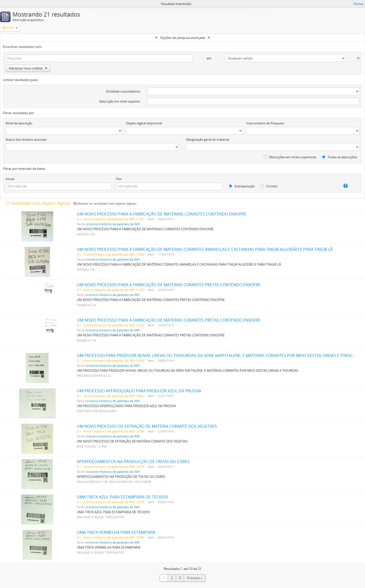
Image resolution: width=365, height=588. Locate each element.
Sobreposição (242, 186)
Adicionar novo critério (28, 68)
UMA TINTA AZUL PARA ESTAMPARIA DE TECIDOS (123, 497)
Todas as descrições (340, 157)
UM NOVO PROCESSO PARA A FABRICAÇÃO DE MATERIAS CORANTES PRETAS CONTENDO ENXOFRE (169, 285)
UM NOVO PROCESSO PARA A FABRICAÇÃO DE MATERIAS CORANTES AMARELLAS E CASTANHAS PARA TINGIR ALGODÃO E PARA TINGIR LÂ (205, 249)
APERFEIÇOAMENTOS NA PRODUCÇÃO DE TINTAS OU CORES (133, 462)
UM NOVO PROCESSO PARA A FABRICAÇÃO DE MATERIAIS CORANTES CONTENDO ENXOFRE (162, 214)
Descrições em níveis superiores (290, 157)
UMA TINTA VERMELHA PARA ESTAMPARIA (116, 532)
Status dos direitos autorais (26, 139)
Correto (269, 186)
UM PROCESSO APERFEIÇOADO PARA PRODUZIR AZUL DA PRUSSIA (139, 391)
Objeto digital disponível (144, 123)
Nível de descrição (19, 123)
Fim (119, 179)
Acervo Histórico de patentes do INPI (114, 224)
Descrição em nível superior (120, 101)
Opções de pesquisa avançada (183, 38)
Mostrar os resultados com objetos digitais (105, 204)
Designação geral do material (207, 139)
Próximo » (195, 578)
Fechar (358, 4)
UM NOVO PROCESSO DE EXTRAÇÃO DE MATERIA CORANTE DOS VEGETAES (147, 426)
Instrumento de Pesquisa (265, 123)
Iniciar (10, 179)
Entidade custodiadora (123, 91)
